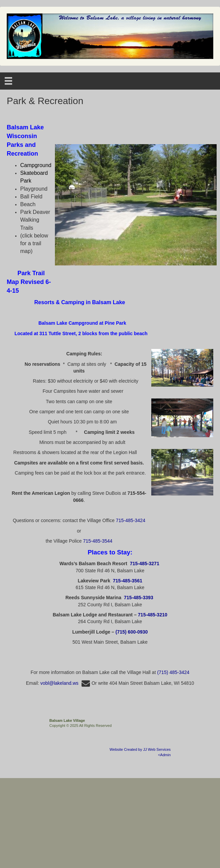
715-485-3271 (144, 564)
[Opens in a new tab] (29, 282)
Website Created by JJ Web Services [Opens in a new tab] (140, 749)
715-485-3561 (128, 581)
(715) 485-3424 (173, 672)
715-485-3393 (139, 598)
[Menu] (8, 81)
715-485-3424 (131, 520)
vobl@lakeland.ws (66, 683)
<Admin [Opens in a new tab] (164, 755)
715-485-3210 (152, 615)
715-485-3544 (98, 541)
